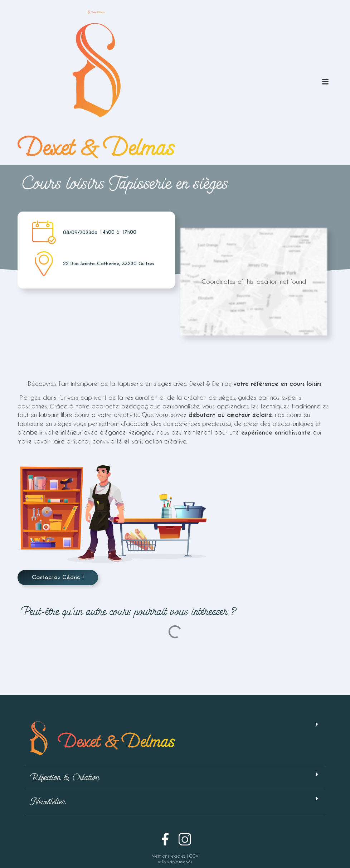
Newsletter (48, 802)
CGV (194, 856)
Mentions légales (168, 856)
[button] (175, 741)
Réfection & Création (65, 778)
